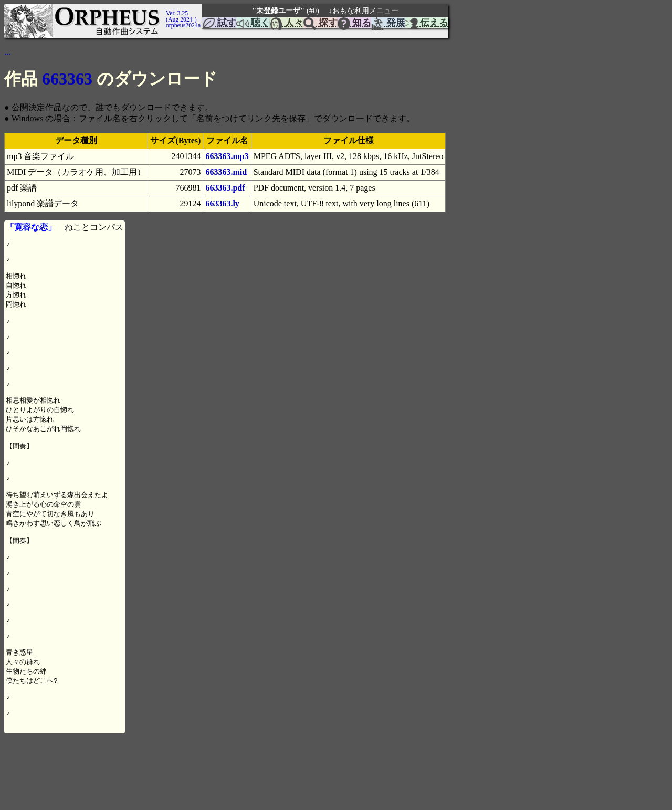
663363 (67, 79)
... (7, 52)
